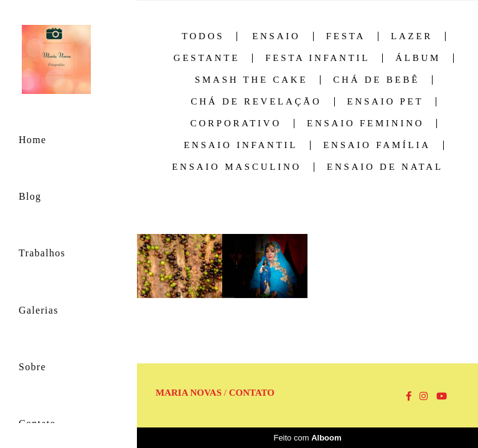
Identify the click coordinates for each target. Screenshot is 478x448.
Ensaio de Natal (385, 167)
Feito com (307, 438)
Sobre (32, 367)
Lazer (412, 36)
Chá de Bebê (376, 80)
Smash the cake (251, 80)
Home (32, 140)
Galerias (39, 310)
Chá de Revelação (256, 102)
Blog (30, 196)
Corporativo (236, 124)
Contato (252, 393)
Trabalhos (42, 253)
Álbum (418, 58)
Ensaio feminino (365, 124)
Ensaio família (377, 145)
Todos (203, 36)
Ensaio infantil (241, 145)
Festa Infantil (317, 58)
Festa (346, 36)
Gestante (207, 58)
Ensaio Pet (386, 102)
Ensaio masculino (237, 167)
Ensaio (276, 36)
